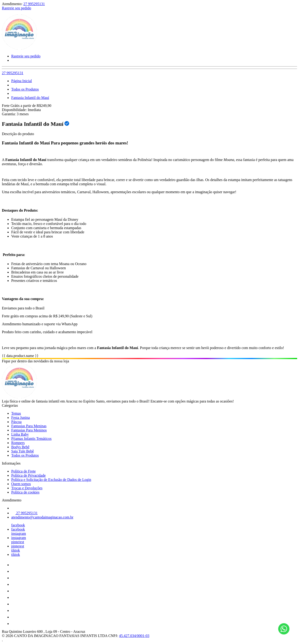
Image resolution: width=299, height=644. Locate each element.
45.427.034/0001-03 (134, 636)
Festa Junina (21, 418)
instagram (19, 534)
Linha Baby (20, 434)
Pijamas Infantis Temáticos (31, 439)
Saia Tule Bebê (23, 451)
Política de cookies (25, 492)
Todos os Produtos (25, 89)
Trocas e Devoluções (27, 488)
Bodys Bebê (20, 447)
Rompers (18, 443)
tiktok (16, 550)
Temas (16, 413)
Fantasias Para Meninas (29, 426)
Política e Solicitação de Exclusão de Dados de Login (51, 480)
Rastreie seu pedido (16, 8)
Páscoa (16, 422)
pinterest (18, 542)
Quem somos (21, 484)
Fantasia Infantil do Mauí (30, 98)
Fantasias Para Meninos (29, 430)
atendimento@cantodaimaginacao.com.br (42, 517)
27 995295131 (34, 4)
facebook (18, 525)
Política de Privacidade (28, 475)
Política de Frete (23, 471)
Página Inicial (21, 81)
